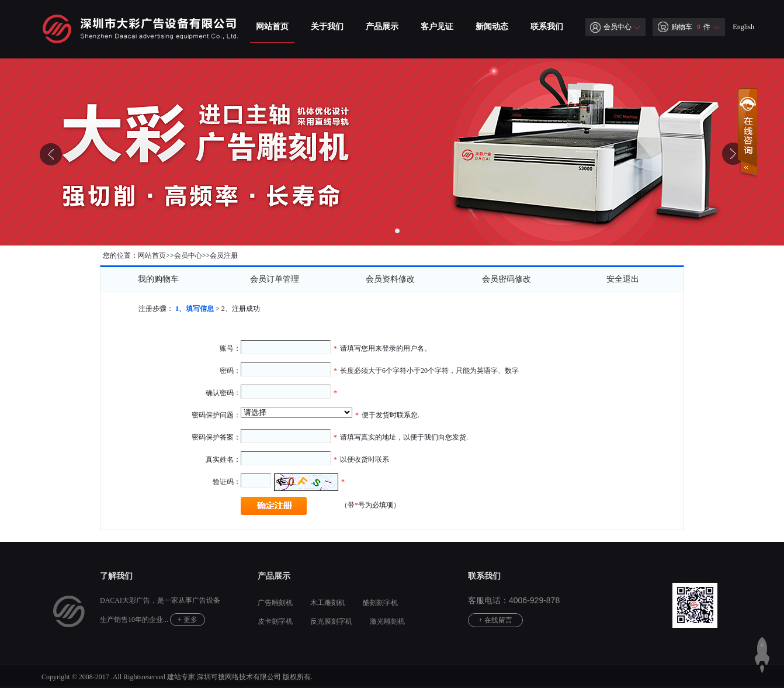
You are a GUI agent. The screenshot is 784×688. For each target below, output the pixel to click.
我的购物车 (158, 279)
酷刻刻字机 (380, 603)
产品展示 (382, 27)
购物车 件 (684, 27)
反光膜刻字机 (331, 621)
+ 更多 (188, 620)
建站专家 (181, 677)
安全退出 (623, 279)
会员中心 (611, 27)
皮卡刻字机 (275, 621)
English (743, 27)
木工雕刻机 (328, 603)
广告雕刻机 (275, 603)
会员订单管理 (275, 279)
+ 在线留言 (495, 620)
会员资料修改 (390, 279)
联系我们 (547, 27)
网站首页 (272, 27)
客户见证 (437, 27)
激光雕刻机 (387, 621)
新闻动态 (492, 27)
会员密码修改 (507, 279)
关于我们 (327, 27)
